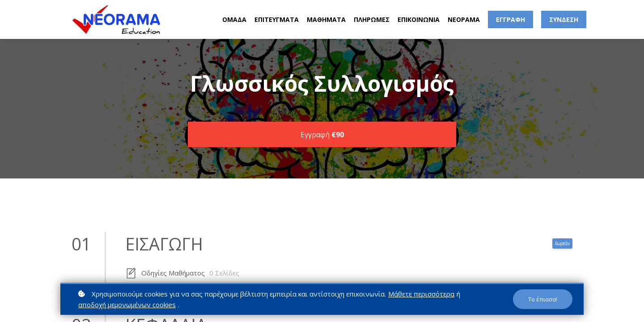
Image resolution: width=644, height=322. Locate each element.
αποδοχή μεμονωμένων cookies (127, 305)
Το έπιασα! (543, 299)
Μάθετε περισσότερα (421, 294)
